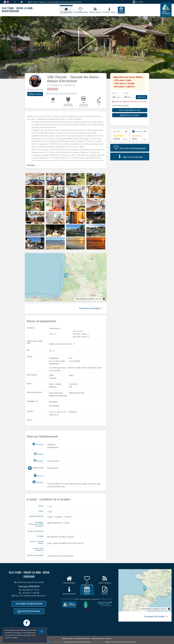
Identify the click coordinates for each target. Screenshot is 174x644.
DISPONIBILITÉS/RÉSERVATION (29, 604)
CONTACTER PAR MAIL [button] (29, 611)
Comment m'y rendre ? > (91, 308)
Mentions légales (68, 639)
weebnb (49, 642)
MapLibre (99, 299)
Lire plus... (31, 165)
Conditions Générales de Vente (101, 639)
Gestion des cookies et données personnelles (18, 640)
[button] (35, 94)
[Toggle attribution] (104, 299)
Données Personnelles (82, 639)
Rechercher (141, 97)
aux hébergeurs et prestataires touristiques (77, 642)
